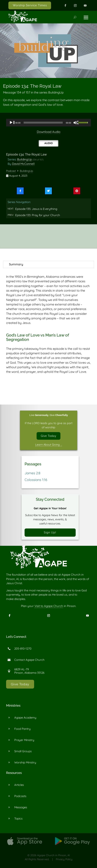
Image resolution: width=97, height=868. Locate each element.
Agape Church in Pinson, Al (53, 855)
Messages (21, 807)
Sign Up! (50, 533)
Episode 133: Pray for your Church (38, 215)
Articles (19, 785)
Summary (16, 264)
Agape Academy (25, 718)
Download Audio (49, 132)
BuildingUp (24, 159)
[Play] (12, 123)
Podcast (11, 171)
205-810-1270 (23, 649)
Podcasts (20, 796)
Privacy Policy (64, 859)
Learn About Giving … (49, 445)
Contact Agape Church (29, 660)
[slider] (43, 123)
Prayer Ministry (24, 740)
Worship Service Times (30, 5)
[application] (48, 123)
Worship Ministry (25, 763)
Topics (18, 819)
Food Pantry (22, 729)
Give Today (49, 436)
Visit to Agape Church (49, 606)
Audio (48, 143)
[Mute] (76, 123)
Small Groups (23, 751)
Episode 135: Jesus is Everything (36, 209)
